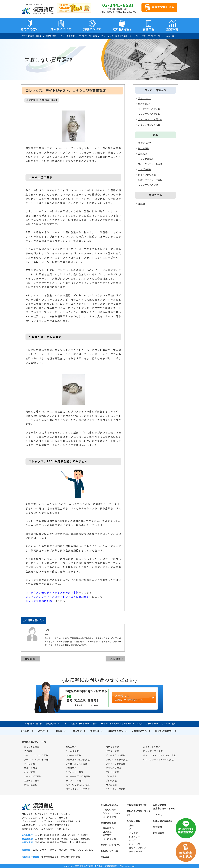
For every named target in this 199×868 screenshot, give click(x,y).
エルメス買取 (30, 768)
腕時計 (132, 826)
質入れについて (61, 29)
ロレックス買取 (32, 747)
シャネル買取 (72, 751)
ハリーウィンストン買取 (78, 785)
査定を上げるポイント (111, 845)
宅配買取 (107, 835)
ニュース (157, 815)
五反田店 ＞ (27, 731)
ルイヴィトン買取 (152, 747)
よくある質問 (109, 817)
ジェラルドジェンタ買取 (78, 760)
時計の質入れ (145, 104)
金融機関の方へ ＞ (141, 731)
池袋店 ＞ (61, 731)
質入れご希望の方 (109, 805)
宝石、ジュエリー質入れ (150, 120)
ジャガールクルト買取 (76, 764)
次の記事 (116, 659)
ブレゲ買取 (111, 781)
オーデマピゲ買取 (33, 776)
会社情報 (157, 827)
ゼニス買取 (71, 768)
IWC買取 (28, 751)
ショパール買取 (73, 755)
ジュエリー (134, 837)
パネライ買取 (112, 747)
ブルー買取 (111, 776)
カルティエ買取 (32, 781)
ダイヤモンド (136, 852)
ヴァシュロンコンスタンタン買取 (159, 755)
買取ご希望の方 (108, 823)
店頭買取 (107, 832)
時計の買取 (144, 148)
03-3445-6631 (118, 5)
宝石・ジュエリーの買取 (150, 164)
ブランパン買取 (113, 768)
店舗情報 (149, 29)
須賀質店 (38, 807)
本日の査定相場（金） (138, 805)
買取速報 (105, 857)
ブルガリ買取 (112, 772)
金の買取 (143, 154)
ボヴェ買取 (111, 785)
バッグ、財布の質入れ (149, 125)
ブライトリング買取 (116, 764)
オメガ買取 (29, 772)
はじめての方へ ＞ (118, 731)
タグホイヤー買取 (74, 772)
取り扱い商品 (122, 29)
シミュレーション (111, 813)
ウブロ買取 (29, 764)
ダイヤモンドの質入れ (149, 114)
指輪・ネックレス (138, 848)
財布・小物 (134, 844)
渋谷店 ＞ (44, 731)
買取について (92, 29)
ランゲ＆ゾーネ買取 (116, 789)
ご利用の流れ (109, 810)
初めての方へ (30, 29)
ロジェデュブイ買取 (153, 751)
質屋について (145, 99)
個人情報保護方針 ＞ (166, 731)
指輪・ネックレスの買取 (150, 180)
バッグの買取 (145, 169)
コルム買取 (71, 747)
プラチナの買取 (146, 159)
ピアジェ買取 (112, 751)
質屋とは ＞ (97, 731)
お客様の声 (159, 833)
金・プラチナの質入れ (149, 109)
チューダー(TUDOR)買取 (78, 776)
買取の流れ (108, 828)
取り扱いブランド (109, 851)
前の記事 (30, 659)
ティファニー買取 (74, 781)
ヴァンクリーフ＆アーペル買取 (158, 760)
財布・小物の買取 (147, 175)
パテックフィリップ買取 (78, 789)
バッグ (132, 840)
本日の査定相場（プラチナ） (139, 813)
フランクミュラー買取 (117, 760)
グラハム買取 (30, 785)
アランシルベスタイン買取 (37, 760)
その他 (141, 204)
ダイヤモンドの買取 (148, 185)
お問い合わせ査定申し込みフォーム (164, 807)
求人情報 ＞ (79, 731)
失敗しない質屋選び (163, 821)
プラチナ (133, 833)
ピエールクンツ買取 (116, 755)
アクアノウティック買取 (36, 755)
